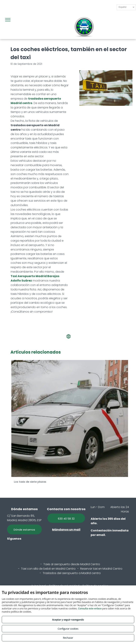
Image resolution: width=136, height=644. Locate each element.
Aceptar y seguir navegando (68, 620)
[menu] (8, 20)
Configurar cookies (68, 629)
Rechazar (68, 638)
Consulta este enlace (90, 608)
